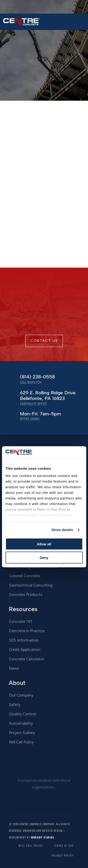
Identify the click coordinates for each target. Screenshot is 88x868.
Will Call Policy (21, 742)
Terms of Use (64, 846)
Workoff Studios (42, 838)
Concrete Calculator (27, 659)
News (14, 668)
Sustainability (21, 723)
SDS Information (24, 640)
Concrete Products (26, 595)
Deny (44, 558)
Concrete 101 (21, 621)
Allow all (44, 544)
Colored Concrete (24, 576)
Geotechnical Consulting (31, 585)
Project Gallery (22, 733)
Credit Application (25, 650)
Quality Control (23, 714)
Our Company (21, 695)
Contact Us (44, 341)
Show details (62, 530)
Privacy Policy (63, 856)
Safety (15, 705)
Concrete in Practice (27, 631)
